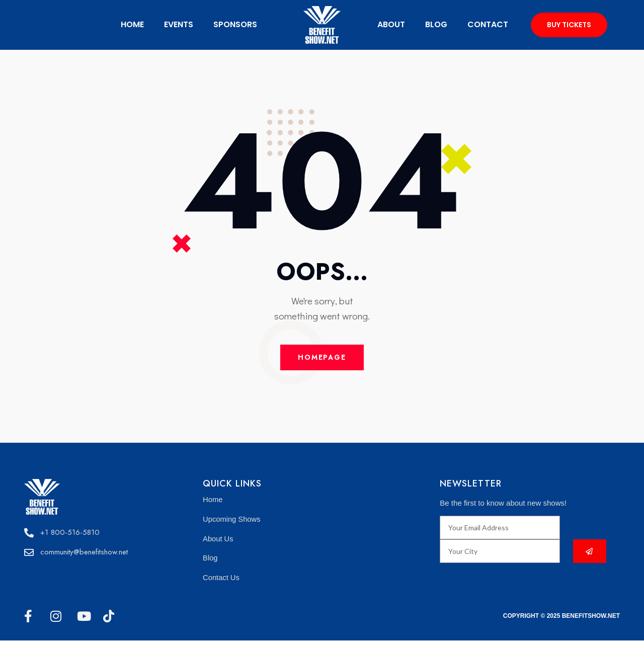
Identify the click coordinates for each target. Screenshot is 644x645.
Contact (488, 24)
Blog (436, 24)
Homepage (322, 358)
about (391, 24)
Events (179, 24)
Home (132, 24)
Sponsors (235, 24)
